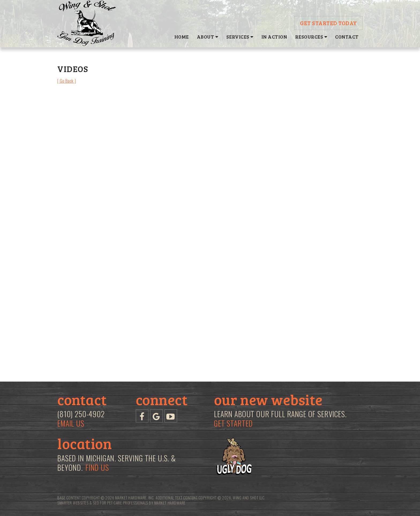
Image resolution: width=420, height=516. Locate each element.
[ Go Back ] (67, 81)
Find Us (97, 467)
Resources (311, 37)
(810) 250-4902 (81, 414)
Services (240, 37)
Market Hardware (170, 503)
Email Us (71, 423)
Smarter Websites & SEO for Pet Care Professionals (103, 503)
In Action (274, 37)
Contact (347, 37)
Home (182, 37)
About (208, 37)
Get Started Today (329, 23)
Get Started (233, 423)
